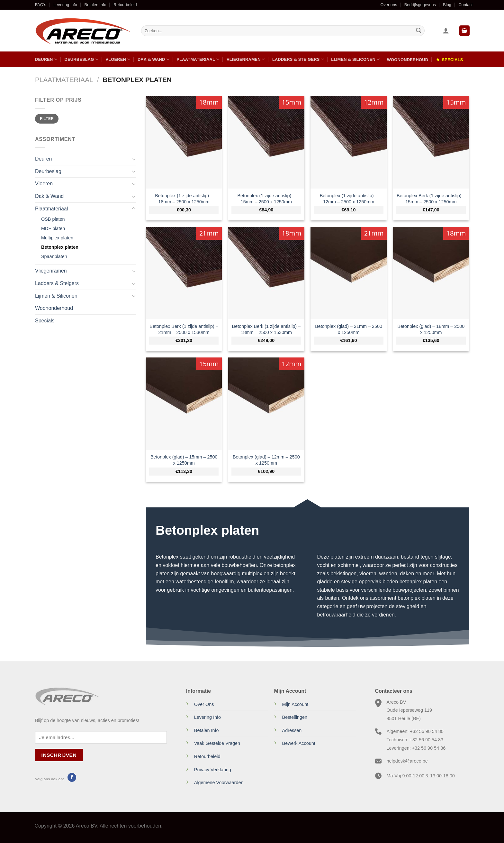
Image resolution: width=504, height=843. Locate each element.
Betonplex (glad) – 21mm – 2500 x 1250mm (349, 329)
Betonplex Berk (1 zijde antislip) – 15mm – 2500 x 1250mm (431, 199)
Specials (453, 60)
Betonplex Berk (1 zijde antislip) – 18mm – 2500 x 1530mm (266, 329)
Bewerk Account (299, 743)
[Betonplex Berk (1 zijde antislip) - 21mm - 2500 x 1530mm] (184, 273)
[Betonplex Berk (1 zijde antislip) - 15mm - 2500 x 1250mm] (431, 142)
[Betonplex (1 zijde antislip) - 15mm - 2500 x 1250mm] (266, 142)
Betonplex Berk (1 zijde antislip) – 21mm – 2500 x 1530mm (184, 329)
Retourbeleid (125, 5)
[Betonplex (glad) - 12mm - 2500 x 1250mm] (266, 404)
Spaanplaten (54, 256)
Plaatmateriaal (198, 59)
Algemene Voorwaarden (219, 783)
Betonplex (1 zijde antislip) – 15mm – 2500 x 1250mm (266, 199)
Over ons (389, 5)
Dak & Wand (153, 59)
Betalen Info (95, 5)
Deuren (46, 59)
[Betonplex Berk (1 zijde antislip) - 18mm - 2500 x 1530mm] (266, 273)
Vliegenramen (246, 59)
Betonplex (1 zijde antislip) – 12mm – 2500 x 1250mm (349, 199)
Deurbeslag (81, 59)
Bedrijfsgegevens (420, 5)
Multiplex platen (57, 238)
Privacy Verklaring (213, 770)
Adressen (292, 730)
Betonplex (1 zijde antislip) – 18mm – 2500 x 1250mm (184, 199)
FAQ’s (41, 5)
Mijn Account (295, 704)
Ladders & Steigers (298, 59)
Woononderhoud (408, 60)
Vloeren (118, 59)
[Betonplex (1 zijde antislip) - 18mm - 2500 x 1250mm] (184, 142)
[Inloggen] (446, 31)
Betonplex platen (60, 247)
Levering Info (65, 5)
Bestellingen (295, 717)
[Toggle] (134, 159)
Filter (47, 119)
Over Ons (204, 704)
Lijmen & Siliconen (355, 59)
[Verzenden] (419, 31)
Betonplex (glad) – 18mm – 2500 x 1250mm (431, 329)
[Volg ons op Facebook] (72, 777)
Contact (465, 5)
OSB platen (53, 219)
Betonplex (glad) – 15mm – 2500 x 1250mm (184, 460)
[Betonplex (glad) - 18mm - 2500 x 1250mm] (431, 273)
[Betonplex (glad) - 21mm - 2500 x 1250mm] (349, 273)
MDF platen (53, 228)
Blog (447, 5)
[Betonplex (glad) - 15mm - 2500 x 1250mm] (184, 404)
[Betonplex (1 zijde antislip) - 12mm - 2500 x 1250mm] (349, 142)
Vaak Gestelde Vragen (217, 743)
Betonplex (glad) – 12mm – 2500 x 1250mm (266, 460)
